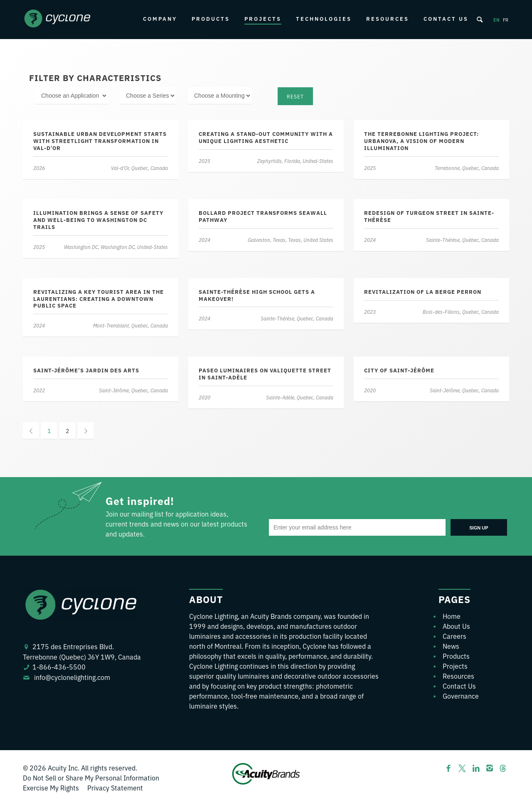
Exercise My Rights (51, 788)
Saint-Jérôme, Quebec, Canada (133, 390)
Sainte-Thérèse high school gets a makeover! (257, 295)
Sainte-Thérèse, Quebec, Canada (297, 318)
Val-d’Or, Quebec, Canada (139, 168)
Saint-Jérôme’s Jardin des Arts (86, 370)
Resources (388, 18)
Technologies (324, 18)
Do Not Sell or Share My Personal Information (91, 778)
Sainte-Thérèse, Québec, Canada (462, 240)
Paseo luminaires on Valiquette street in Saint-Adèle (265, 374)
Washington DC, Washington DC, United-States (116, 247)
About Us (456, 626)
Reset (295, 96)
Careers (454, 636)
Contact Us (446, 18)
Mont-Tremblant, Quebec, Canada (130, 325)
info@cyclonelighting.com (72, 677)
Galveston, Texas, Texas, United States (290, 240)
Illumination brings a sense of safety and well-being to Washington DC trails (98, 220)
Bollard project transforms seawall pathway (263, 216)
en (496, 20)
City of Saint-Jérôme (399, 370)
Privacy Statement (115, 788)
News (451, 646)
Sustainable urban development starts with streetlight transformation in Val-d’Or (100, 141)
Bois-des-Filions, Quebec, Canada (460, 311)
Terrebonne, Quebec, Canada (466, 168)
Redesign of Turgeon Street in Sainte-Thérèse (429, 216)
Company (160, 18)
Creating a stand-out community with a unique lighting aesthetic (266, 137)
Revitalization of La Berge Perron (423, 292)
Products (211, 18)
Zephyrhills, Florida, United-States (295, 161)
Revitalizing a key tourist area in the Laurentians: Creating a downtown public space (99, 299)
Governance (461, 696)
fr (506, 20)
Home (452, 616)
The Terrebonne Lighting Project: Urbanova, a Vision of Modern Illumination (421, 141)
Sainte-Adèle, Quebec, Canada (299, 397)
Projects (263, 18)
